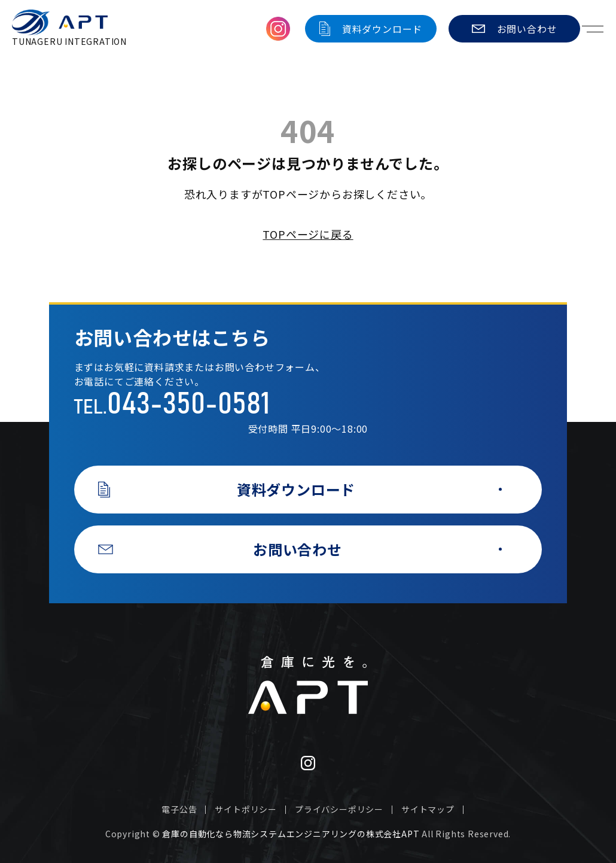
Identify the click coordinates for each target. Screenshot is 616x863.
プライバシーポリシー (339, 809)
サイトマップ (428, 809)
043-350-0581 (188, 405)
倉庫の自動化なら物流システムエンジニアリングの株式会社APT (291, 834)
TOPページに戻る (308, 234)
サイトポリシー (246, 809)
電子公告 (179, 809)
